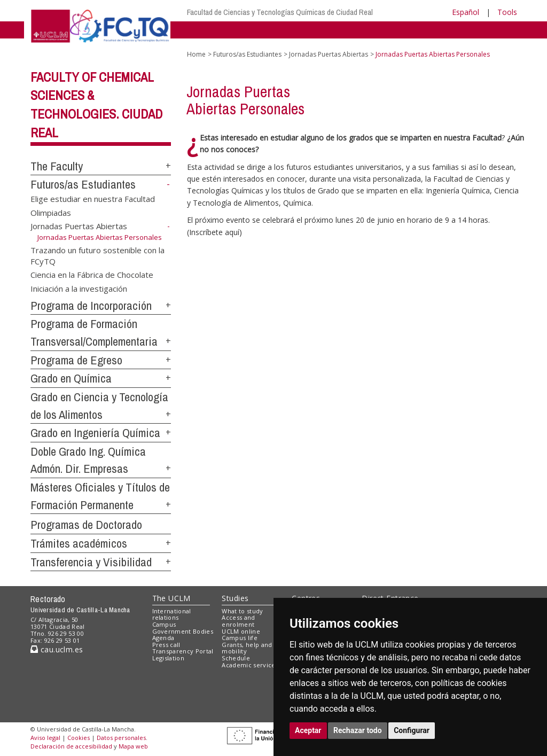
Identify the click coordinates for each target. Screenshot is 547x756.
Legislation (169, 658)
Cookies (79, 738)
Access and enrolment (238, 621)
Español (466, 12)
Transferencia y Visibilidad (91, 562)
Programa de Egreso (76, 360)
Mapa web (133, 746)
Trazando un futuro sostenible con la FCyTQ (97, 255)
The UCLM (171, 598)
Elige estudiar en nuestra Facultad (93, 199)
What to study (242, 611)
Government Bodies (183, 631)
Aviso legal (45, 738)
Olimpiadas (51, 212)
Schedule (236, 658)
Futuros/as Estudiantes (83, 184)
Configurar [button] (412, 730)
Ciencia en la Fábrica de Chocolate (92, 275)
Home (196, 54)
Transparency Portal (183, 651)
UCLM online (241, 631)
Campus (164, 624)
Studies (235, 598)
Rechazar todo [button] (358, 730)
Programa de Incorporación (91, 306)
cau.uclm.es (57, 649)
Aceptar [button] (308, 730)
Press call (166, 645)
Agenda (163, 638)
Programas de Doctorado (86, 525)
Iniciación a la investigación (79, 288)
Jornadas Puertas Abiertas (79, 226)
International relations (172, 614)
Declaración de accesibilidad (71, 746)
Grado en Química (71, 378)
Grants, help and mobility (247, 648)
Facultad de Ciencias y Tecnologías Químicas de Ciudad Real (280, 12)
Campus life (240, 638)
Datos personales (121, 738)
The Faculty (57, 166)
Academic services (250, 665)
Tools (507, 12)
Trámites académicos (79, 543)
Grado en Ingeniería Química (95, 433)
